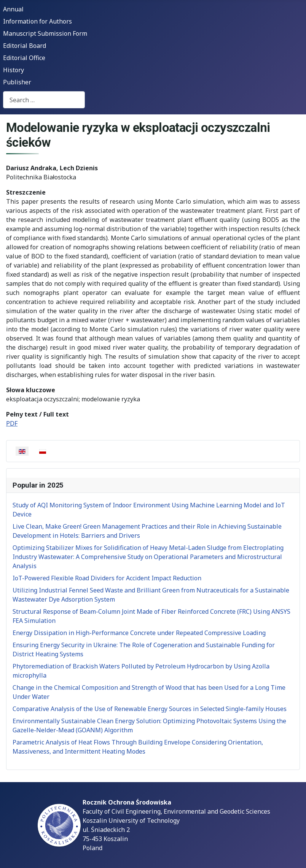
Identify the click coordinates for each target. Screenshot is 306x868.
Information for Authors (37, 21)
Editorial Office (24, 58)
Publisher (17, 82)
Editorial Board (25, 46)
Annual (13, 9)
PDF (12, 423)
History (14, 70)
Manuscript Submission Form (45, 33)
